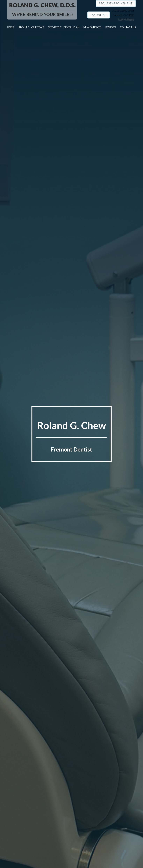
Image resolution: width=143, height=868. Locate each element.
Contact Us (127, 27)
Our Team (38, 27)
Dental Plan (71, 27)
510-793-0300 (126, 19)
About (23, 27)
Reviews (110, 27)
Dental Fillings (57, 69)
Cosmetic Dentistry (57, 48)
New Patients (92, 27)
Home (11, 27)
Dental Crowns (57, 60)
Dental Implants (57, 65)
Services (54, 27)
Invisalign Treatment (57, 43)
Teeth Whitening (57, 56)
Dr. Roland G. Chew (26, 39)
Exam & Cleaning (57, 52)
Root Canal (57, 73)
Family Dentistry (57, 39)
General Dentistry (57, 35)
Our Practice (26, 35)
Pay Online (98, 15)
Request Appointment (116, 3)
